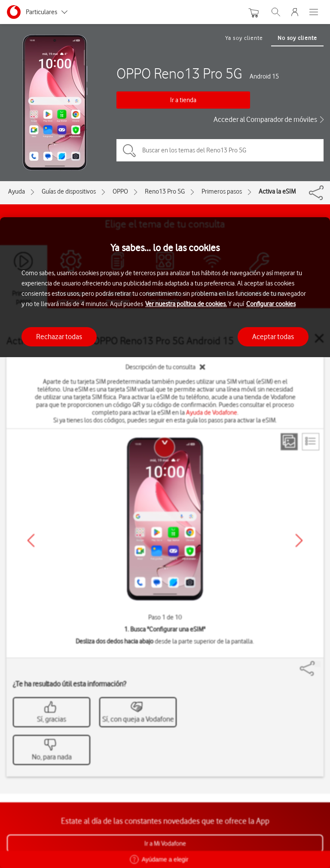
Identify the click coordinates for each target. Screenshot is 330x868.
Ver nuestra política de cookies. (186, 304)
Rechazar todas (59, 337)
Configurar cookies (271, 304)
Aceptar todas (273, 337)
